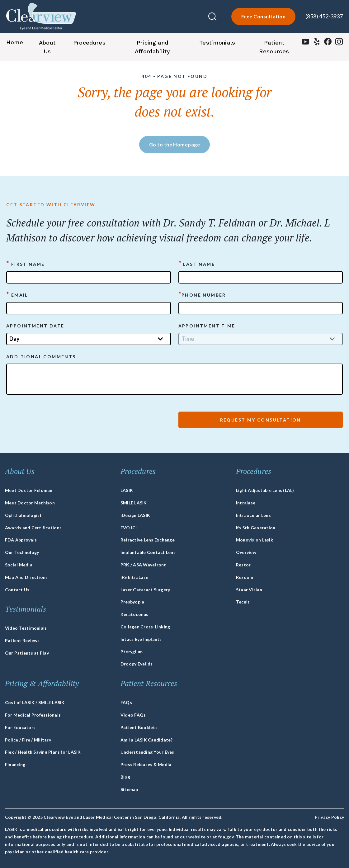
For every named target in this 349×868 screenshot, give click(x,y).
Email (17, 294)
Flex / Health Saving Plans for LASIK (43, 752)
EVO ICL (129, 528)
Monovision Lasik (255, 540)
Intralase (246, 503)
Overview (246, 552)
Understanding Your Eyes (147, 752)
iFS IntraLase (134, 577)
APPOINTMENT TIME (207, 326)
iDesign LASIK (135, 515)
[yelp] (317, 43)
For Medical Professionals (33, 715)
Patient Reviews (22, 640)
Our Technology (22, 552)
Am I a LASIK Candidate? (147, 740)
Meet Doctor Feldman (29, 490)
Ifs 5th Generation (256, 528)
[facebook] (328, 43)
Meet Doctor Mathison (30, 503)
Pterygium (132, 652)
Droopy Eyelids (137, 664)
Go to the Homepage (175, 144)
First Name (26, 264)
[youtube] (305, 43)
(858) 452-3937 (324, 16)
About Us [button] (47, 47)
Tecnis (243, 602)
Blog (125, 777)
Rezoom (245, 577)
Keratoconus (134, 614)
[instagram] (339, 43)
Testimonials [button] (217, 43)
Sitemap (129, 789)
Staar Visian (249, 590)
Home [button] (15, 42)
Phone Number (202, 294)
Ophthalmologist (24, 515)
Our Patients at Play (27, 653)
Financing (15, 764)
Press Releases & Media (146, 764)
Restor (243, 565)
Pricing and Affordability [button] (152, 47)
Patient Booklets (139, 727)
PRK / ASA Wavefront (143, 565)
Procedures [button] (89, 43)
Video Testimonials (26, 628)
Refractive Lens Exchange (148, 540)
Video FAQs (133, 715)
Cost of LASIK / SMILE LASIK (35, 702)
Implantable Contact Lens (148, 552)
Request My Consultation (261, 420)
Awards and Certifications (33, 528)
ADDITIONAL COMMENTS (41, 357)
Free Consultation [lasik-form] (263, 16)
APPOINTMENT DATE (35, 326)
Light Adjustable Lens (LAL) (265, 490)
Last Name (197, 264)
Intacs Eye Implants (141, 639)
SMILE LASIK (134, 503)
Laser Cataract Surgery (145, 590)
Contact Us (17, 590)
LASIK (127, 490)
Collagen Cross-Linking (145, 627)
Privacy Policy (329, 817)
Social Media (19, 565)
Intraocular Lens (253, 515)
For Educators (20, 727)
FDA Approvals (21, 540)
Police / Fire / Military (28, 740)
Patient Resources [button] (274, 47)
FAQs (126, 702)
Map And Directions (26, 577)
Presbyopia (132, 602)
